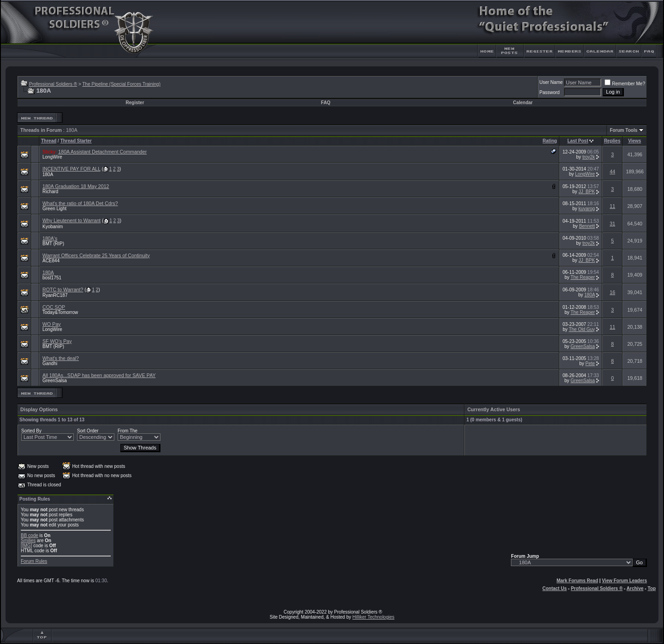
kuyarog (587, 209)
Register (135, 103)
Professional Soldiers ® (53, 84)
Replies (612, 141)
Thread (49, 141)
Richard (50, 192)
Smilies (28, 541)
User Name (551, 82)
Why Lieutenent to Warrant (71, 220)
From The (127, 431)
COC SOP (54, 307)
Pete (590, 363)
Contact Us (554, 588)
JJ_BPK (587, 192)
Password (550, 92)
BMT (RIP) (53, 244)
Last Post (578, 141)
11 (612, 206)
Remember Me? (625, 84)
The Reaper (583, 277)
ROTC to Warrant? (63, 290)
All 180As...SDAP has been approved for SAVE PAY (99, 375)
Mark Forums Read (577, 581)
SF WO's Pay (57, 341)
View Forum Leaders (624, 581)
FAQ (326, 103)
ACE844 (51, 261)
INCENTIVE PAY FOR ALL (71, 169)
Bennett (587, 226)
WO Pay (52, 324)
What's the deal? (61, 358)
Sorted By (31, 431)
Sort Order (88, 431)
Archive (635, 588)
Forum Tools (623, 130)
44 (612, 171)
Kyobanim (53, 227)
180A (48, 174)
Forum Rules (34, 561)
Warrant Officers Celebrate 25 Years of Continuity (96, 255)
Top (652, 588)
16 (612, 292)
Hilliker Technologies (373, 617)
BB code (30, 535)
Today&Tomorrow (60, 312)
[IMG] (26, 546)
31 (612, 224)
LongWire (52, 157)
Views (634, 141)
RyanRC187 (55, 295)
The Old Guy (582, 329)
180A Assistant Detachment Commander (102, 152)
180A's (50, 238)
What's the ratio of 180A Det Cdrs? (80, 203)
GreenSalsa (583, 346)
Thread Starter (76, 141)
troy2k (589, 157)
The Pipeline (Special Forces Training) (121, 84)
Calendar (523, 103)
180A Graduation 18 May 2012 (76, 186)
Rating (550, 141)
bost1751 (52, 278)
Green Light (54, 209)
